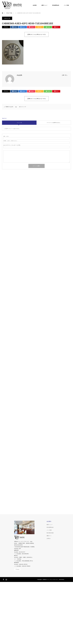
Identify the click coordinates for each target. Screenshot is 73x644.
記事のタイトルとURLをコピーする (36, 34)
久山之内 (19, 75)
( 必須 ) (6, 136)
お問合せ (49, 538)
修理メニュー (44, 5)
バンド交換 (66, 5)
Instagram (6, 579)
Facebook (3, 579)
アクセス (17, 569)
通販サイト (49, 536)
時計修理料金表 (56, 5)
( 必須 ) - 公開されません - (10, 141)
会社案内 (35, 5)
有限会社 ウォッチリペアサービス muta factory (53, 579)
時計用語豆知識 (50, 533)
